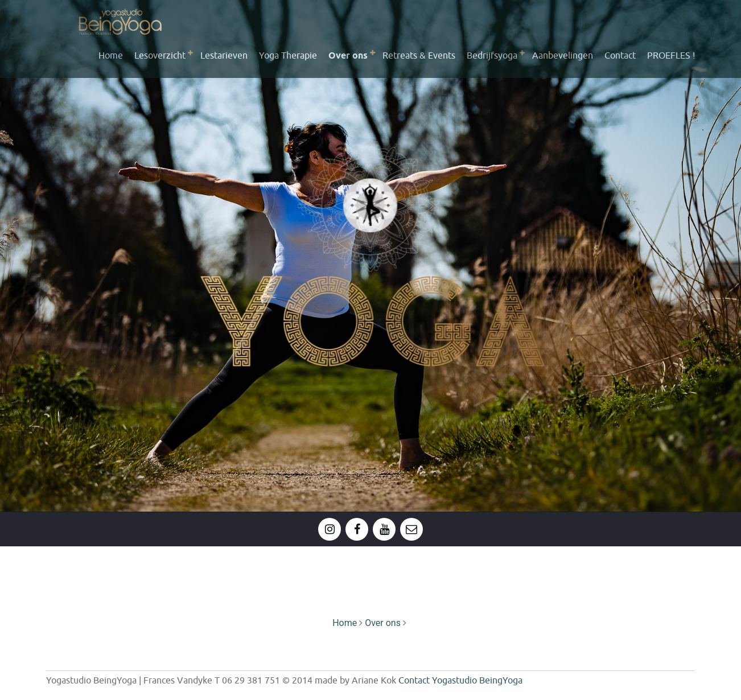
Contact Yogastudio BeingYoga (460, 681)
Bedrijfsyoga (492, 56)
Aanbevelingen (563, 56)
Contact (620, 56)
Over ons (348, 56)
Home (111, 56)
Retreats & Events (419, 56)
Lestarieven (224, 56)
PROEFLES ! (671, 56)
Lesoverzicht (160, 56)
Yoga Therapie (288, 56)
